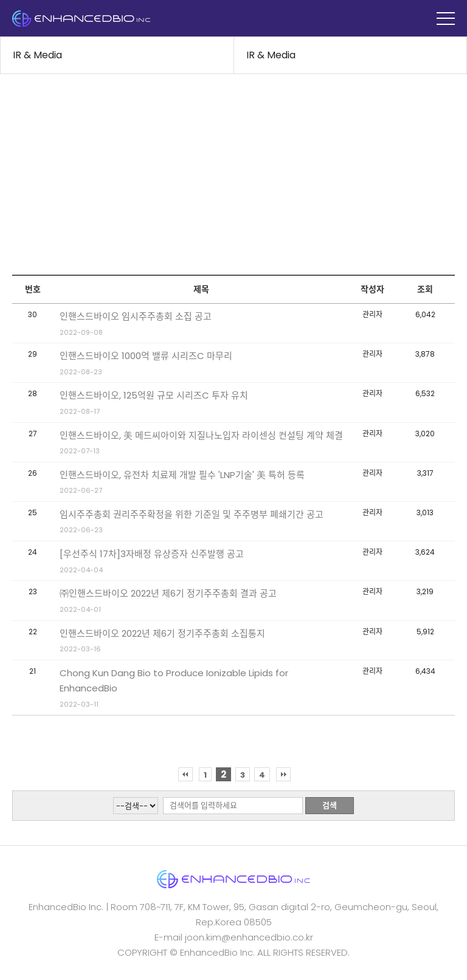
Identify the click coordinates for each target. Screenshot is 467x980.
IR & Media (37, 55)
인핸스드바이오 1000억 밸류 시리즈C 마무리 (146, 356)
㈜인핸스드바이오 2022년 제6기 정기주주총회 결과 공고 (168, 593)
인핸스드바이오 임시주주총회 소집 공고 (136, 316)
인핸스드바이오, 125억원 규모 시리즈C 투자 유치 (154, 395)
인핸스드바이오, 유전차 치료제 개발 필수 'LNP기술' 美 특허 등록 (182, 475)
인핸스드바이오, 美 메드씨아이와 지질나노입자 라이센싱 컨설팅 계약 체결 (201, 435)
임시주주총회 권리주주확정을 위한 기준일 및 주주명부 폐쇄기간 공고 (192, 514)
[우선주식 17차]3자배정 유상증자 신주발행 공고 (152, 554)
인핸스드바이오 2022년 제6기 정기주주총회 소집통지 (162, 633)
